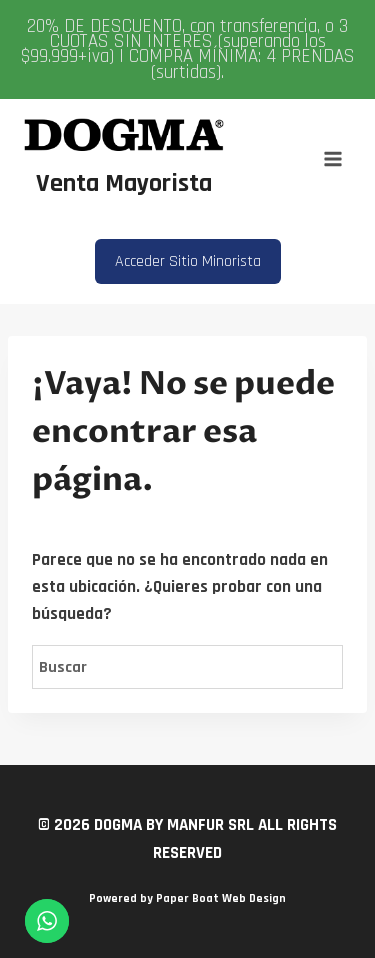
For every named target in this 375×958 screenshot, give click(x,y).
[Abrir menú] (332, 158)
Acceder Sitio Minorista (188, 261)
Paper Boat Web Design (221, 898)
